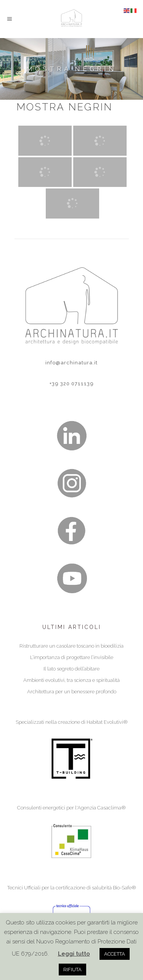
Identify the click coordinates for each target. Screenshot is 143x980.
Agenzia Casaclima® (102, 808)
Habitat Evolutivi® (107, 722)
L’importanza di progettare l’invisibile (72, 657)
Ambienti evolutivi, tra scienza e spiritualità (71, 680)
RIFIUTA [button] (72, 970)
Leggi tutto (74, 954)
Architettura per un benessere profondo (72, 692)
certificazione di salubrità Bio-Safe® (96, 888)
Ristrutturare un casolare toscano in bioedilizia (71, 646)
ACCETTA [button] (115, 954)
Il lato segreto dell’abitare (71, 669)
